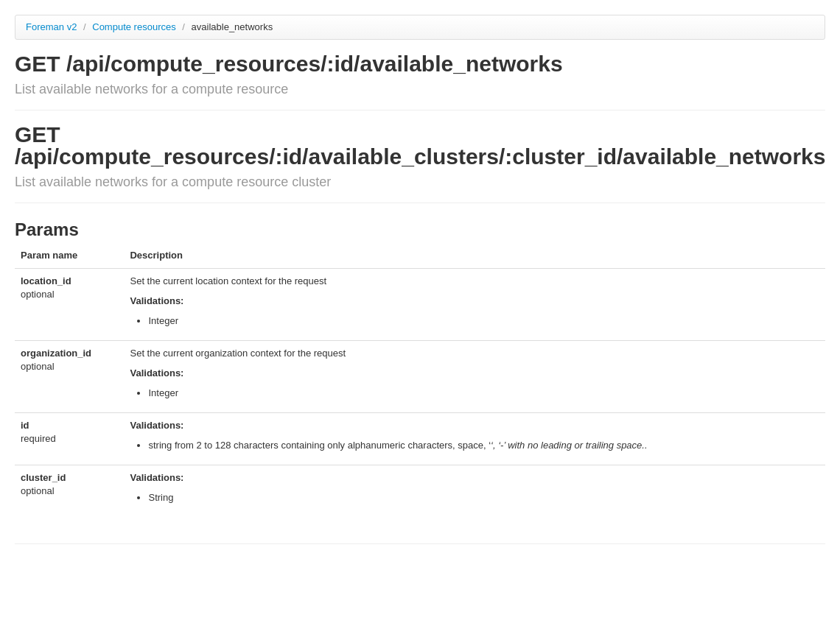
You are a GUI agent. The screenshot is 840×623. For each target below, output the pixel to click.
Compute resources (135, 27)
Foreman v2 (51, 27)
